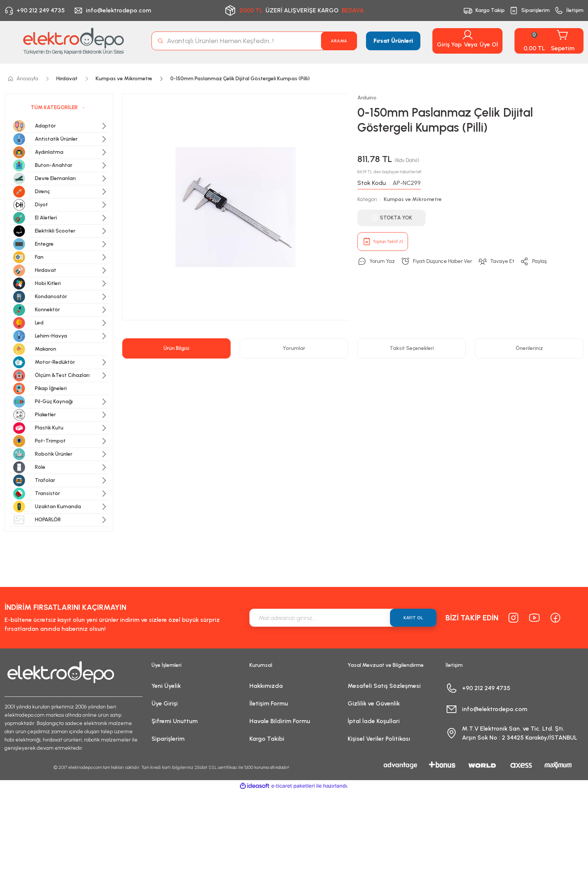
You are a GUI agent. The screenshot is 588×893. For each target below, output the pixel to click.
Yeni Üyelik (166, 686)
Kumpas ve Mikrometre (413, 199)
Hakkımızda (266, 686)
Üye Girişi (165, 703)
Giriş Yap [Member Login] (449, 44)
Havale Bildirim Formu (280, 721)
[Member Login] (468, 35)
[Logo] (73, 41)
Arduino (367, 98)
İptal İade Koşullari (374, 721)
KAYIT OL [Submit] (413, 618)
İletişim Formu (269, 703)
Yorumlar (294, 348)
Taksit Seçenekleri (412, 348)
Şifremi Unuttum (175, 721)
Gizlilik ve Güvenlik (374, 703)
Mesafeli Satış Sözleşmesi (384, 686)
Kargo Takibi (267, 739)
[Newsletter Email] (343, 618)
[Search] (254, 41)
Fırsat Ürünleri (393, 41)
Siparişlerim (168, 739)
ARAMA (339, 41)
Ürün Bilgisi (176, 348)
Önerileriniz (529, 348)
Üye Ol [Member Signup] (489, 44)
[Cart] (549, 41)
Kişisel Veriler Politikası (379, 739)
